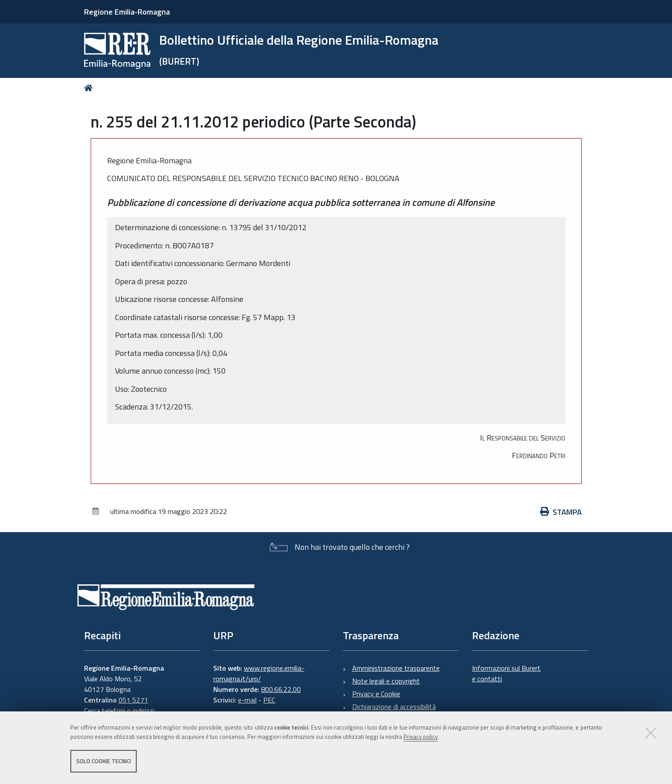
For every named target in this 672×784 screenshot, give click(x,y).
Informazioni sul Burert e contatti (506, 673)
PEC (269, 700)
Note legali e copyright (386, 681)
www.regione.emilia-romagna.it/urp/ (259, 673)
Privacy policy (420, 737)
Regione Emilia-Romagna (127, 12)
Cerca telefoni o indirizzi (119, 711)
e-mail (247, 700)
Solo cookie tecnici (104, 761)
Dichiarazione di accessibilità (394, 707)
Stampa (561, 512)
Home (90, 88)
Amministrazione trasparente (396, 668)
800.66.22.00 (281, 689)
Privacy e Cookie (376, 694)
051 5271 (133, 700)
